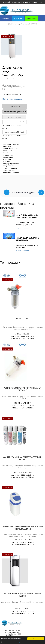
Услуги (33, 24)
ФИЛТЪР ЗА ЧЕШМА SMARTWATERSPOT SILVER (22, 458)
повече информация (18, 642)
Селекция (32, 18)
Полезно (37, 31)
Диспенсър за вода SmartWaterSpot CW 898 (22, 595)
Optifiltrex (22, 319)
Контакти (24, 31)
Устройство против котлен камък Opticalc (22, 389)
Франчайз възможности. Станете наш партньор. (23, 2)
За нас (6, 18)
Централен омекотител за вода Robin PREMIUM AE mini (22, 528)
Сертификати (9, 31)
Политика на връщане (12, 99)
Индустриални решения (14, 24)
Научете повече (22, 228)
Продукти (18, 18)
